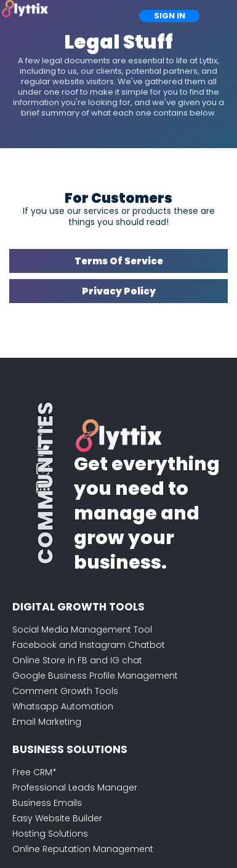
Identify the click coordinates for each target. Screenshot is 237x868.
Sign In (170, 16)
